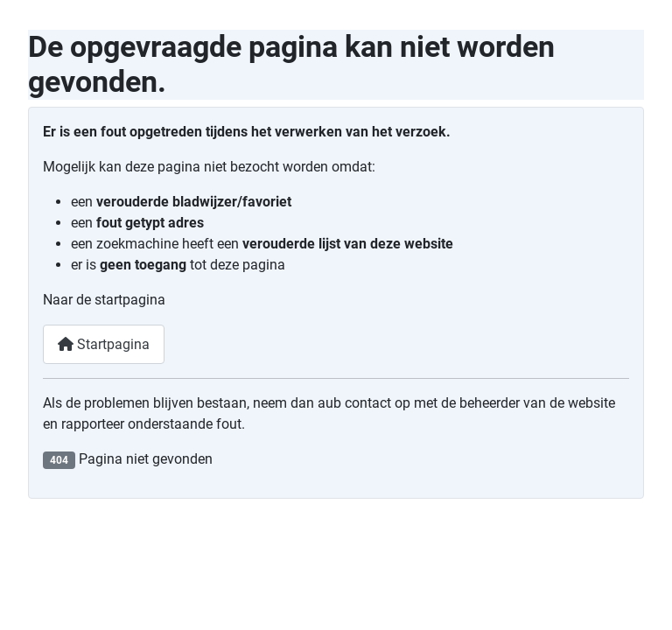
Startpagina (104, 344)
